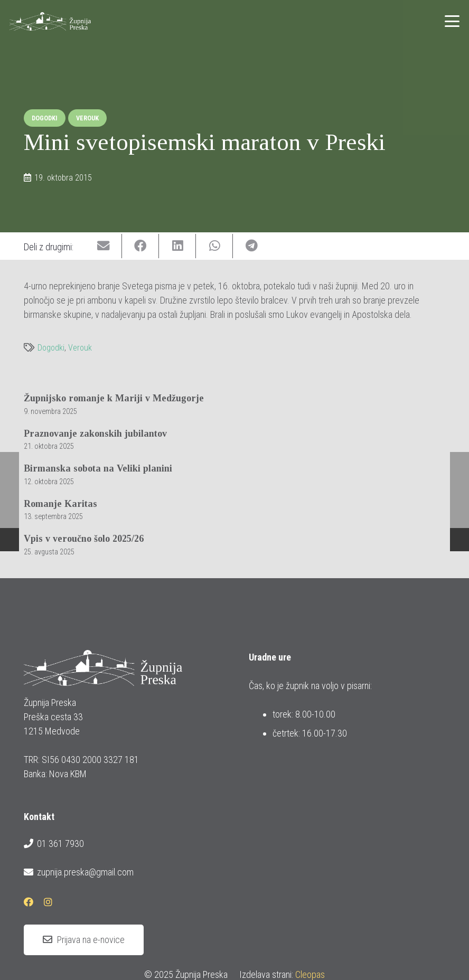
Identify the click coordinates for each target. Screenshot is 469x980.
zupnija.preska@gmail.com (79, 872)
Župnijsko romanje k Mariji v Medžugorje (114, 398)
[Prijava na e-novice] (84, 940)
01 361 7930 (54, 844)
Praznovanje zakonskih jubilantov (95, 433)
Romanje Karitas (60, 504)
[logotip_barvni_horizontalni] (50, 21)
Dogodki (51, 348)
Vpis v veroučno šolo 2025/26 (84, 539)
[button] (452, 21)
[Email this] (104, 246)
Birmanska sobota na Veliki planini (98, 468)
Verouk (80, 348)
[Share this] (140, 246)
